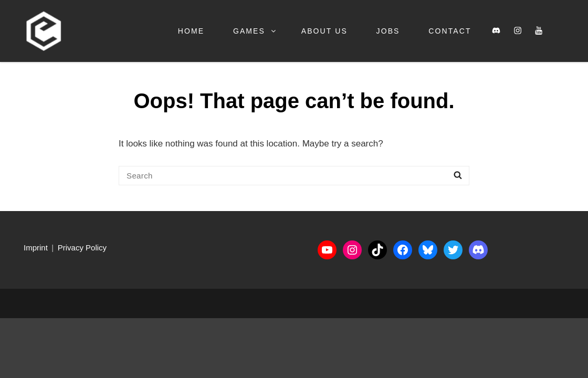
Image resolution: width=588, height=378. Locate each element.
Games (255, 31)
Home (191, 31)
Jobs (388, 31)
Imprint (36, 248)
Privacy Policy (82, 248)
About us (324, 31)
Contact (450, 31)
